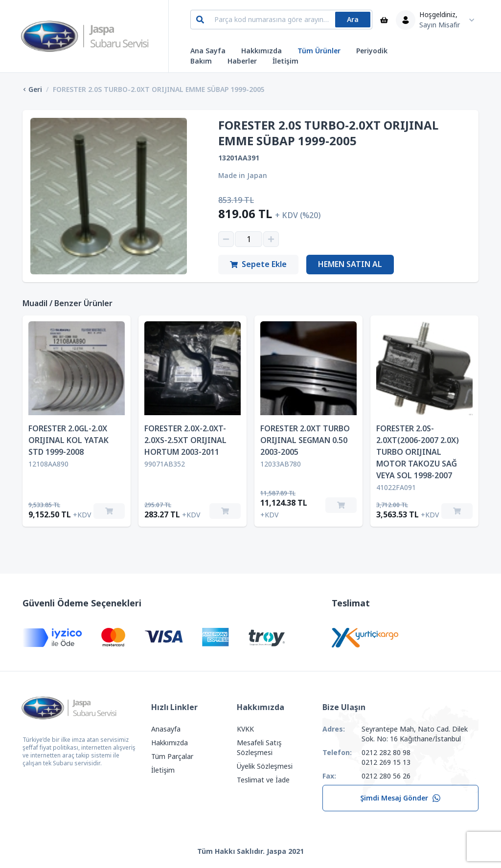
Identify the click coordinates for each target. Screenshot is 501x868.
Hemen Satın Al (350, 264)
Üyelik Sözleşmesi (265, 766)
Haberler (242, 61)
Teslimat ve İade (263, 780)
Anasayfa (166, 729)
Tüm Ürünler (319, 51)
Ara (353, 20)
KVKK (245, 729)
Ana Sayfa (208, 51)
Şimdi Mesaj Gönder (400, 798)
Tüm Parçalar (172, 757)
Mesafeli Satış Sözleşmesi (259, 748)
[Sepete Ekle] (109, 511)
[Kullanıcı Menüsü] (438, 20)
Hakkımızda (262, 51)
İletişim (285, 61)
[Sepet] (384, 20)
